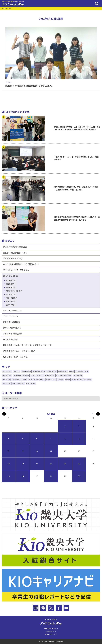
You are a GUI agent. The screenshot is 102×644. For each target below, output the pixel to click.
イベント (17, 371)
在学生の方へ (51, 379)
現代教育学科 (11, 294)
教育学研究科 (11, 301)
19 (23, 464)
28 (51, 476)
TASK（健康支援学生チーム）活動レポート (21, 264)
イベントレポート (10, 316)
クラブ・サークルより (12, 311)
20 (37, 464)
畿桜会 (72, 371)
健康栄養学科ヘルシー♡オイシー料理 (19, 351)
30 (79, 476)
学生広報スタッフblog (12, 258)
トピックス (6, 383)
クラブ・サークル (37, 375)
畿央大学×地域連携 (11, 322)
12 (23, 451)
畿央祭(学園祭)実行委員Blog (15, 247)
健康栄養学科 (11, 287)
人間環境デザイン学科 (14, 291)
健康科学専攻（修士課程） (12, 379)
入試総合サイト (51, 631)
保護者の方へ (7, 375)
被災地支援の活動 (10, 339)
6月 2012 (51, 414)
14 (51, 451)
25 (9, 476)
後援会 (68, 379)
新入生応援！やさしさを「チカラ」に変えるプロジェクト (27, 345)
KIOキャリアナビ (51, 634)
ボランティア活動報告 (12, 334)
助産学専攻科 (11, 305)
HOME (4, 9)
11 (9, 451)
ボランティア (7, 371)
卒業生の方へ (63, 371)
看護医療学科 (11, 284)
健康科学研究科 (11, 298)
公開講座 (60, 379)
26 (23, 476)
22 (65, 464)
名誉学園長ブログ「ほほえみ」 (16, 357)
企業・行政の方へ (82, 371)
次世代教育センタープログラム (16, 270)
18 (9, 464)
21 (51, 464)
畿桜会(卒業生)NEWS (12, 328)
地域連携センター (39, 371)
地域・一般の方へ (18, 383)
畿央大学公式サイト (51, 629)
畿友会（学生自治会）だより (15, 253)
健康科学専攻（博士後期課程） (33, 379)
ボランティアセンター (64, 375)
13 (37, 451)
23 (79, 464)
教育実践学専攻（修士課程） (82, 379)
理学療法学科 (11, 280)
